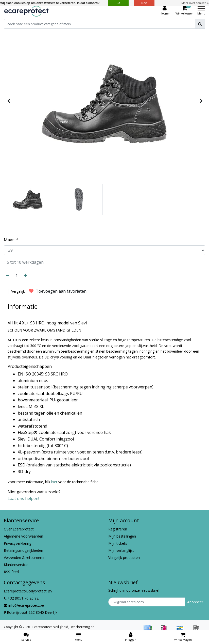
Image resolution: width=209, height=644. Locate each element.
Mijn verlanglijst (121, 550)
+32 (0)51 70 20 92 (21, 598)
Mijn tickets (118, 543)
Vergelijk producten (124, 557)
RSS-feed (11, 572)
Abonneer (195, 602)
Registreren (118, 529)
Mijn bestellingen (122, 536)
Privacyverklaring (18, 543)
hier (54, 482)
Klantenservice (16, 565)
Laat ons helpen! (23, 498)
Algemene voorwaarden (23, 536)
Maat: (11, 240)
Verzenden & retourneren (25, 557)
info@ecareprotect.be (24, 605)
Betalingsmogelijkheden (23, 550)
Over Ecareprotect (19, 529)
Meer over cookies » (195, 3)
